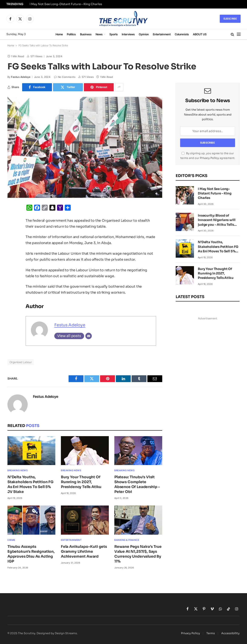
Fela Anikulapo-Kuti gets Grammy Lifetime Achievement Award (84, 552)
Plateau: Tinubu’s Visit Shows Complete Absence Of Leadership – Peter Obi (137, 484)
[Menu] (239, 34)
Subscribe (230, 19)
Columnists (182, 34)
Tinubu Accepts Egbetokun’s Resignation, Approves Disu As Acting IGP (31, 554)
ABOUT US (200, 34)
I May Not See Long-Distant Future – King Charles (66, 4)
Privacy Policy (209, 158)
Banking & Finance (127, 540)
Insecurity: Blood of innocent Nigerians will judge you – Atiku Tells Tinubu (217, 220)
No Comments (65, 77)
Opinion (144, 34)
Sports (114, 34)
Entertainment (162, 34)
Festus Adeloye (21, 77)
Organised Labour (21, 362)
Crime (11, 540)
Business (86, 34)
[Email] (89, 336)
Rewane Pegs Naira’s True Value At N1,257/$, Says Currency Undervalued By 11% (138, 554)
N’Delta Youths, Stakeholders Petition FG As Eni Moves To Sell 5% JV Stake (30, 484)
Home (59, 34)
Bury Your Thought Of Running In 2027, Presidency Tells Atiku (81, 482)
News (99, 34)
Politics (71, 34)
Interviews (128, 34)
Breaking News (18, 470)
